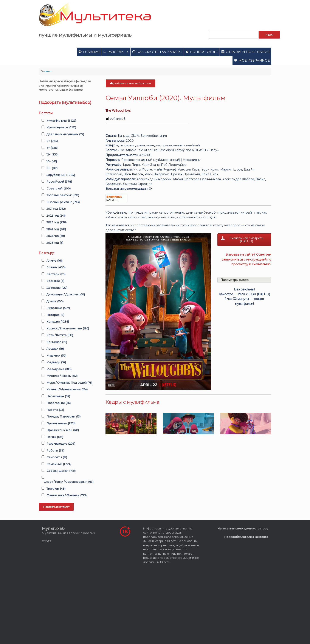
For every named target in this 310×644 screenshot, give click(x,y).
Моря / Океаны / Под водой (69, 383)
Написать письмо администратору (243, 528)
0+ (52, 141)
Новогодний (59, 403)
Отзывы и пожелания (248, 52)
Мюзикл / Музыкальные (67, 390)
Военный (55, 281)
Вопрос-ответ (204, 52)
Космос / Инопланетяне (68, 329)
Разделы (118, 52)
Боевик (56, 267)
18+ (52, 168)
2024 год (56, 229)
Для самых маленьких (65, 134)
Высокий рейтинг (63, 202)
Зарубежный (61, 175)
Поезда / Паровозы (64, 417)
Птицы (55, 437)
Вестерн (56, 274)
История (55, 315)
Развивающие (61, 444)
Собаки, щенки (61, 471)
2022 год (56, 216)
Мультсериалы (61, 127)
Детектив (57, 288)
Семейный (59, 464)
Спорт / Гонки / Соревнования (69, 482)
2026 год (55, 243)
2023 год (57, 222)
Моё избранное (254, 60)
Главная (91, 52)
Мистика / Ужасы (62, 376)
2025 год (56, 236)
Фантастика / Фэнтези (67, 495)
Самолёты (57, 457)
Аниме (54, 261)
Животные (58, 308)
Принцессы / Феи (63, 430)
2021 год (56, 209)
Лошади (55, 349)
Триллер (56, 489)
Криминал (57, 342)
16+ (52, 161)
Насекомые (58, 396)
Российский (59, 182)
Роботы (55, 451)
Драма (55, 301)
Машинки (56, 356)
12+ (52, 155)
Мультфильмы (61, 121)
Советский (59, 189)
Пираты (55, 410)
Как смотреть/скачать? (160, 52)
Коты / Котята (60, 335)
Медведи (56, 362)
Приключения (61, 424)
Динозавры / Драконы (66, 295)
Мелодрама (59, 369)
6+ (52, 148)
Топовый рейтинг (63, 195)
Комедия (58, 322)
